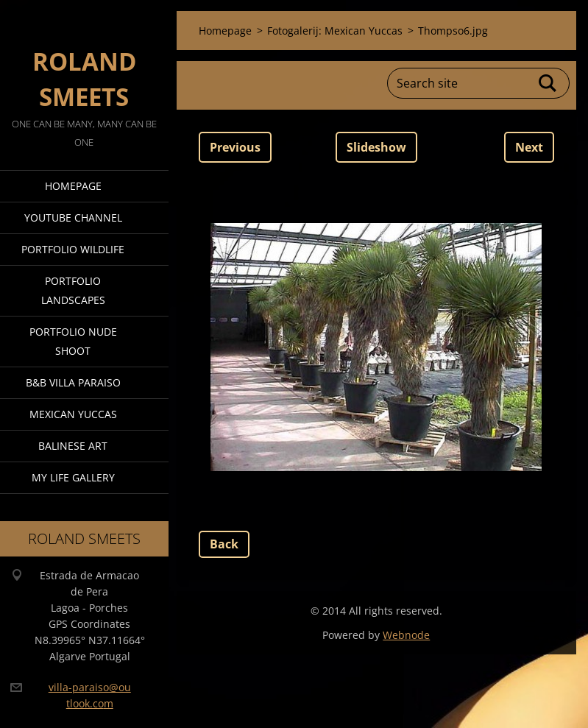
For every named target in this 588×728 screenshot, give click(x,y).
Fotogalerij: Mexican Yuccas (335, 31)
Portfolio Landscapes (73, 290)
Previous (235, 147)
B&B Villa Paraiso (73, 382)
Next (529, 147)
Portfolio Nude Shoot (73, 341)
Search (548, 83)
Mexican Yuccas (73, 414)
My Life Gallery (73, 477)
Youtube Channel (73, 218)
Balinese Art (73, 446)
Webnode (406, 635)
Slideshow (376, 147)
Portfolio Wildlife (73, 249)
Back (224, 544)
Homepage (73, 186)
